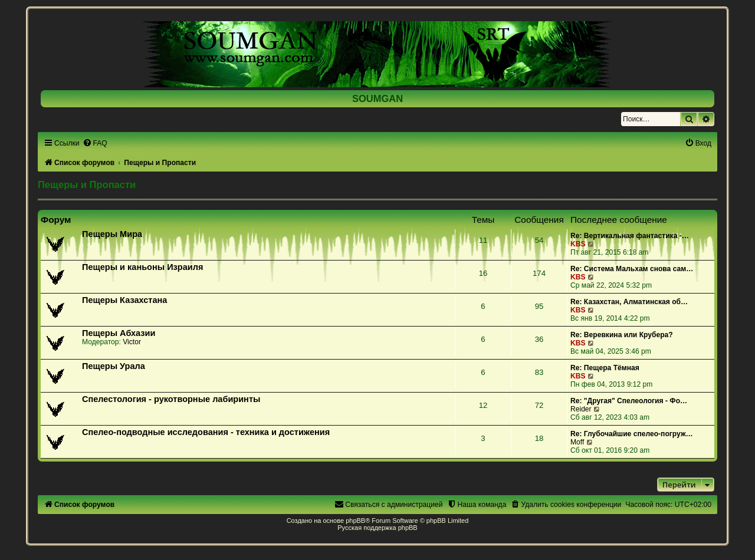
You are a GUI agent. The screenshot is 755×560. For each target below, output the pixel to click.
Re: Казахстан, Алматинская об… (629, 302)
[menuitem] (95, 143)
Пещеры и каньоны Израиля (142, 267)
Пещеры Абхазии (119, 333)
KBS (578, 244)
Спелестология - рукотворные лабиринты (171, 399)
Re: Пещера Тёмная (605, 368)
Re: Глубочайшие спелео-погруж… (632, 434)
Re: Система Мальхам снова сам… (632, 269)
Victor (132, 342)
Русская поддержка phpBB (377, 528)
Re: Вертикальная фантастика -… (630, 236)
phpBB (355, 521)
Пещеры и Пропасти (87, 185)
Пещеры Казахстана (124, 300)
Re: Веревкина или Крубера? (622, 335)
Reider (581, 409)
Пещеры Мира (112, 234)
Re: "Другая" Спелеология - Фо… (629, 401)
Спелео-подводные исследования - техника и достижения (206, 432)
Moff (577, 442)
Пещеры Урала (114, 366)
